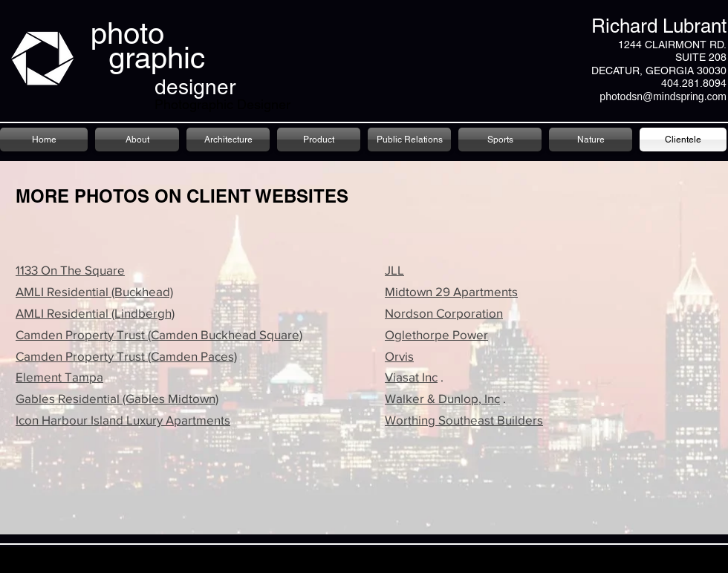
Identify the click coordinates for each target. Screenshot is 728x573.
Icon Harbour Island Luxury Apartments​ (123, 420)
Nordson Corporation (444, 313)
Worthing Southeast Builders (464, 420)
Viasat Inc (411, 377)
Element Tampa (59, 377)
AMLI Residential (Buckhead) (94, 291)
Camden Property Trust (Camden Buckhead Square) (159, 334)
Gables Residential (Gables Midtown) (117, 398)
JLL (394, 270)
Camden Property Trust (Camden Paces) (126, 356)
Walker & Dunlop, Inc (442, 398)
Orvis (399, 356)
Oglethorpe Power (436, 334)
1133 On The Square (70, 270)
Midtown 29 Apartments (451, 291)
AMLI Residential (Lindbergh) (95, 313)
